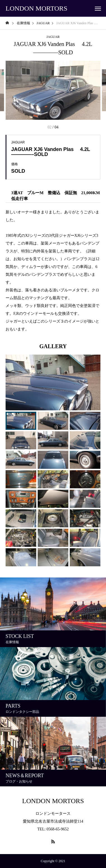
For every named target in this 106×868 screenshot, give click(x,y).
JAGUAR (53, 37)
